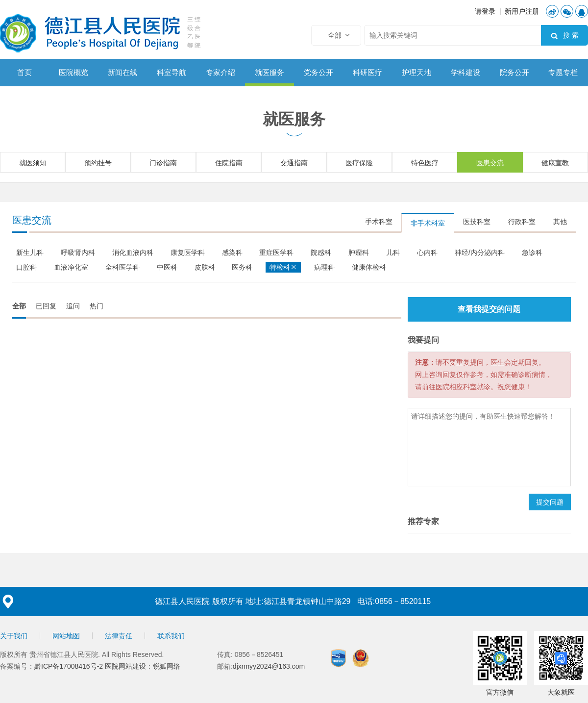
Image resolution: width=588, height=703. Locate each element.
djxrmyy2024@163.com (269, 666)
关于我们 (14, 636)
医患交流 (490, 163)
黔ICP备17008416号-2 (70, 666)
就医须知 (33, 163)
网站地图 (66, 636)
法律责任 (119, 636)
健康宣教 (555, 163)
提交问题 (550, 502)
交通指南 (294, 163)
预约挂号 (98, 163)
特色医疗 (425, 163)
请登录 (485, 11)
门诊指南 (163, 163)
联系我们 (171, 636)
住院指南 (229, 163)
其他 (560, 222)
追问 (73, 306)
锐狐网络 (167, 666)
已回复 (46, 306)
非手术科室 (428, 223)
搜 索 (564, 36)
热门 (97, 306)
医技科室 (477, 222)
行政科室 (522, 222)
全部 (19, 306)
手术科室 (379, 222)
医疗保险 (359, 163)
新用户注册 (522, 11)
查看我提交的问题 (489, 309)
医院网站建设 (125, 666)
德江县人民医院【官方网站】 (102, 32)
